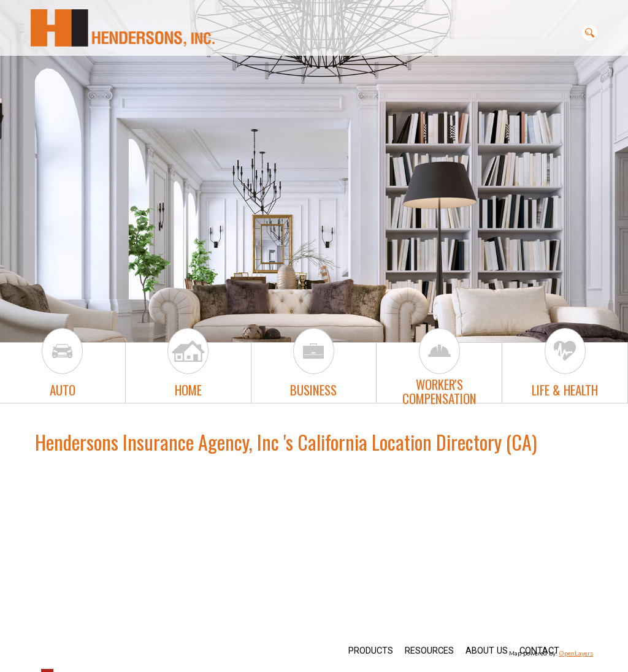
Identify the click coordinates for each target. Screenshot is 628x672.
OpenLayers (576, 654)
